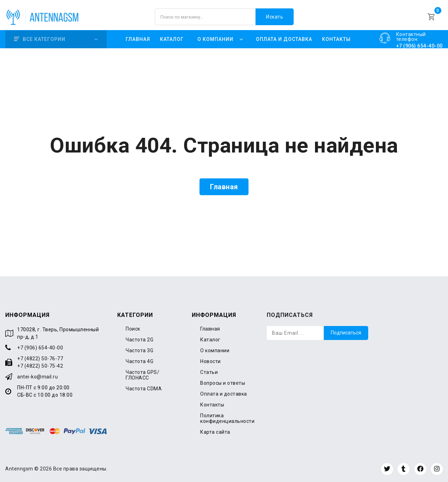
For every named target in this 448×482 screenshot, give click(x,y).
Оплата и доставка (284, 39)
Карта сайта (215, 432)
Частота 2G (139, 340)
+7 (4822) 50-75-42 (40, 366)
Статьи (209, 372)
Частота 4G (139, 361)
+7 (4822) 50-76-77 (40, 359)
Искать (275, 17)
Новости (211, 361)
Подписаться (346, 333)
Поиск (133, 329)
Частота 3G (139, 350)
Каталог (172, 39)
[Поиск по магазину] (224, 17)
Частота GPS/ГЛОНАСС (142, 375)
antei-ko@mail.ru (37, 377)
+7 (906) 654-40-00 (40, 348)
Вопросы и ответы (223, 383)
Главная (138, 39)
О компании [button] (215, 39)
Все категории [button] (40, 39)
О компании (215, 350)
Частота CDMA (144, 389)
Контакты (336, 39)
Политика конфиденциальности (227, 418)
